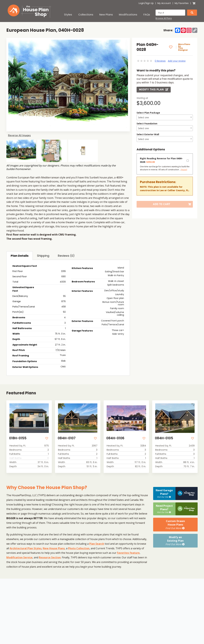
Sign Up (150, 3)
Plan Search (97, 544)
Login (142, 3)
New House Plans (54, 548)
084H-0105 (164, 438)
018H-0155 (18, 438)
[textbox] (165, 118)
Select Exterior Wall (148, 134)
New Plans (106, 15)
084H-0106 (115, 438)
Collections (86, 15)
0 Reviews (160, 61)
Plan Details (20, 256)
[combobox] (165, 117)
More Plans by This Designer (184, 47)
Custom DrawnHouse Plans (175, 525)
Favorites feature (128, 553)
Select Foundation (147, 123)
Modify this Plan (154, 90)
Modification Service (19, 557)
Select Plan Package (148, 113)
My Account (164, 3)
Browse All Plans (164, 18)
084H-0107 (67, 438)
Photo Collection (79, 548)
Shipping (43, 256)
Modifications (128, 15)
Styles (68, 15)
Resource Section (50, 557)
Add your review (177, 61)
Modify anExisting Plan (175, 541)
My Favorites (182, 3)
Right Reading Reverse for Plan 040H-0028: (161, 160)
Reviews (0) (66, 256)
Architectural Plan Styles (26, 548)
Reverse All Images (19, 135)
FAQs (147, 15)
